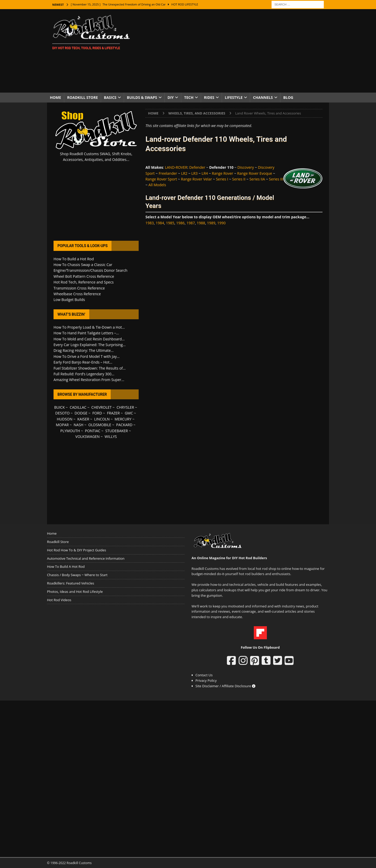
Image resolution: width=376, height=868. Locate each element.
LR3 (195, 173)
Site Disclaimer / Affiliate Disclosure (226, 686)
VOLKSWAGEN (88, 436)
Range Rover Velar (196, 179)
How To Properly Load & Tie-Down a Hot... (89, 327)
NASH (78, 425)
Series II (239, 179)
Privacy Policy (206, 680)
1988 (201, 223)
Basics (110, 97)
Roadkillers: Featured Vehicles (70, 583)
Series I (222, 179)
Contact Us (204, 675)
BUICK (59, 407)
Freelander (168, 173)
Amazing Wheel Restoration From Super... (89, 380)
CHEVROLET (102, 407)
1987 (191, 223)
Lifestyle (234, 97)
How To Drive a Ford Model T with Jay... (87, 356)
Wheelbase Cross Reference (77, 294)
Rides (209, 97)
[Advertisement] (234, 51)
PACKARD (124, 425)
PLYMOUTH (70, 431)
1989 (211, 223)
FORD (97, 413)
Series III (276, 179)
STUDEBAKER (116, 431)
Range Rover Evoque (255, 173)
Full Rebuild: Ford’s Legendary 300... (84, 374)
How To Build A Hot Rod (66, 566)
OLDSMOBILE (100, 425)
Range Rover (222, 173)
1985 (170, 223)
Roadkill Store (83, 97)
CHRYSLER (125, 407)
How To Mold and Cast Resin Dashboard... (89, 339)
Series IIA (257, 179)
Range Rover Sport (161, 179)
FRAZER (113, 413)
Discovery (246, 167)
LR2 (184, 173)
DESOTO (63, 413)
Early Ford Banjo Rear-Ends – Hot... (83, 362)
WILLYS (111, 436)
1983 (150, 223)
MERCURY (123, 419)
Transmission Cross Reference (79, 288)
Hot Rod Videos (59, 600)
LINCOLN (102, 419)
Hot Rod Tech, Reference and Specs (84, 282)
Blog (288, 97)
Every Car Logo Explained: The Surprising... (90, 345)
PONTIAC (93, 431)
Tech (189, 97)
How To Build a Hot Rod (74, 259)
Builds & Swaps (142, 97)
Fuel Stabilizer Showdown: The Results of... (90, 368)
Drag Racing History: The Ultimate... (84, 350)
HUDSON (64, 419)
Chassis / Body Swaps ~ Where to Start (77, 575)
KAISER (83, 419)
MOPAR (62, 425)
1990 (221, 223)
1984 (160, 223)
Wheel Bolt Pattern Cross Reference (84, 276)
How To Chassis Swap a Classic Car (83, 265)
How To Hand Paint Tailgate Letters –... (86, 333)
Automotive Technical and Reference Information (86, 558)
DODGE (81, 413)
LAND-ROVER (176, 167)
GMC (129, 413)
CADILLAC (78, 407)
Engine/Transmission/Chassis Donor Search (90, 270)
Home (55, 97)
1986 (180, 223)
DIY (171, 97)
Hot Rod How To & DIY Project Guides (77, 550)
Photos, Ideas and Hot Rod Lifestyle (75, 592)
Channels (263, 97)
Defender (197, 167)
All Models (157, 185)
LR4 (205, 173)
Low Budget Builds (69, 300)
